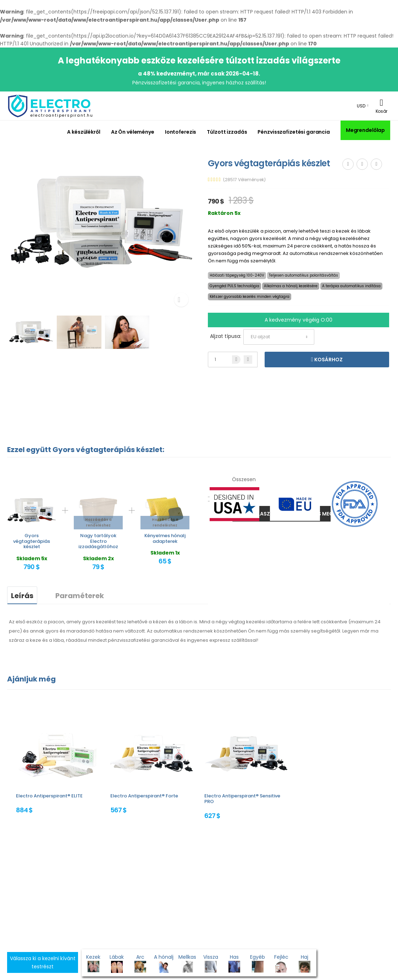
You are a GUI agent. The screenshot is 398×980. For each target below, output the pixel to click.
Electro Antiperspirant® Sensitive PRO (242, 799)
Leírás (22, 596)
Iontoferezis (181, 132)
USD (361, 106)
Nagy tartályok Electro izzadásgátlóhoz (98, 541)
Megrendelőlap (365, 130)
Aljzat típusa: (226, 336)
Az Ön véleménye (133, 132)
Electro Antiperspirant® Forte (144, 796)
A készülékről (84, 132)
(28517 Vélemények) (244, 180)
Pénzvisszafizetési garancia (294, 132)
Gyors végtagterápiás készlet (32, 541)
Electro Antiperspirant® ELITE (49, 796)
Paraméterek (80, 596)
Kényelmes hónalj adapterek (165, 538)
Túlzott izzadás (227, 132)
